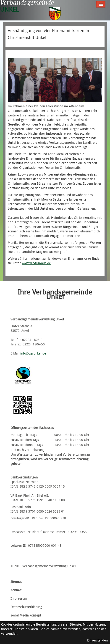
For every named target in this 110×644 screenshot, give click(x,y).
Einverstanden (97, 640)
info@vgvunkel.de (33, 353)
